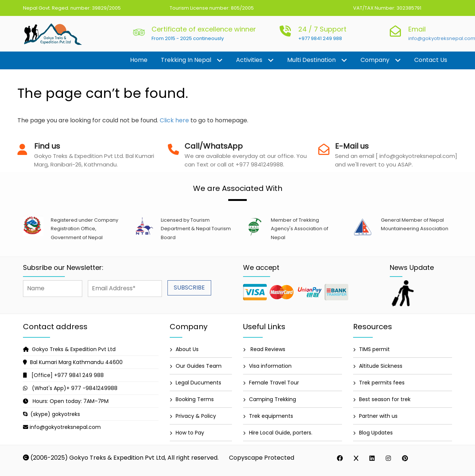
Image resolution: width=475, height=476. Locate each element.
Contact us (431, 60)
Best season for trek (385, 399)
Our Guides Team (199, 366)
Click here (174, 120)
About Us (187, 349)
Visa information (270, 366)
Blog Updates (376, 433)
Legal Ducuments (198, 383)
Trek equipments (271, 416)
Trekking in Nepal (192, 60)
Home (139, 60)
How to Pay (190, 433)
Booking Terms (195, 399)
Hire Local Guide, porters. (281, 433)
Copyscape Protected (262, 458)
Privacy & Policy (196, 416)
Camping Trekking (273, 399)
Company (381, 60)
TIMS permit (374, 349)
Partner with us (378, 416)
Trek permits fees (382, 383)
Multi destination (317, 60)
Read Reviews (267, 349)
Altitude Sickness (381, 366)
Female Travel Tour (274, 383)
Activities (255, 60)
